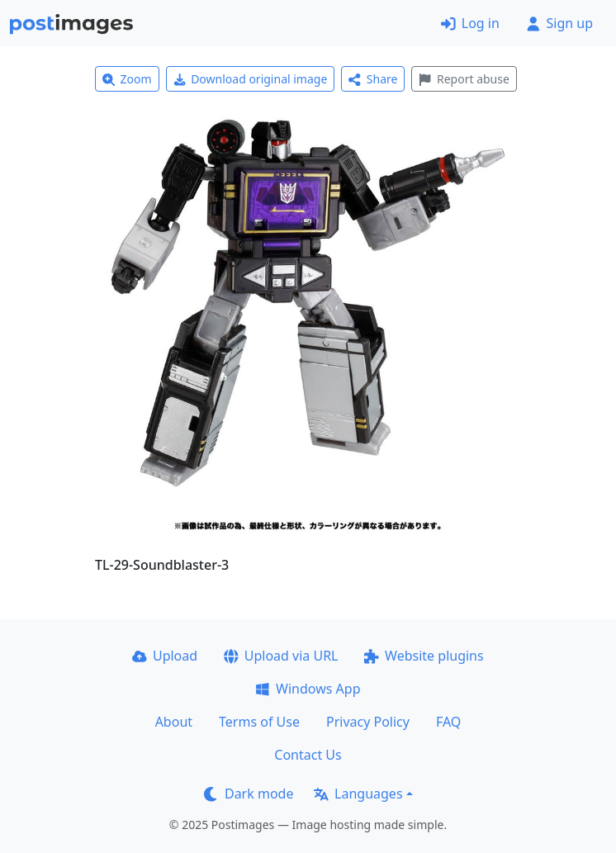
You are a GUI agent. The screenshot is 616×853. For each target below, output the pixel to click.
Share (373, 79)
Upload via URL (281, 656)
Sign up (559, 23)
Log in (470, 23)
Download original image (251, 79)
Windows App (308, 689)
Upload (165, 656)
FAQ (448, 722)
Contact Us (308, 755)
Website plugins (424, 656)
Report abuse (464, 79)
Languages (358, 794)
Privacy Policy (368, 722)
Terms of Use (259, 722)
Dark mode (249, 794)
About (174, 722)
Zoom (127, 79)
